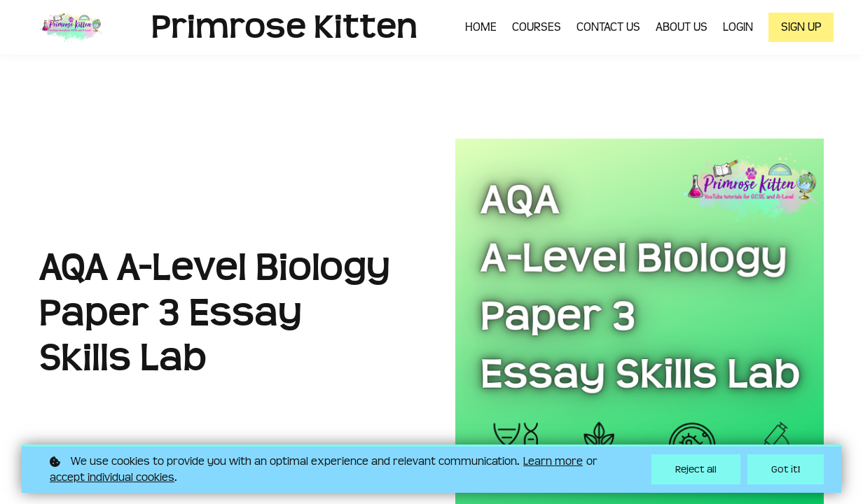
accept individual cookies (112, 477)
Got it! (786, 469)
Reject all (696, 469)
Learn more (553, 461)
